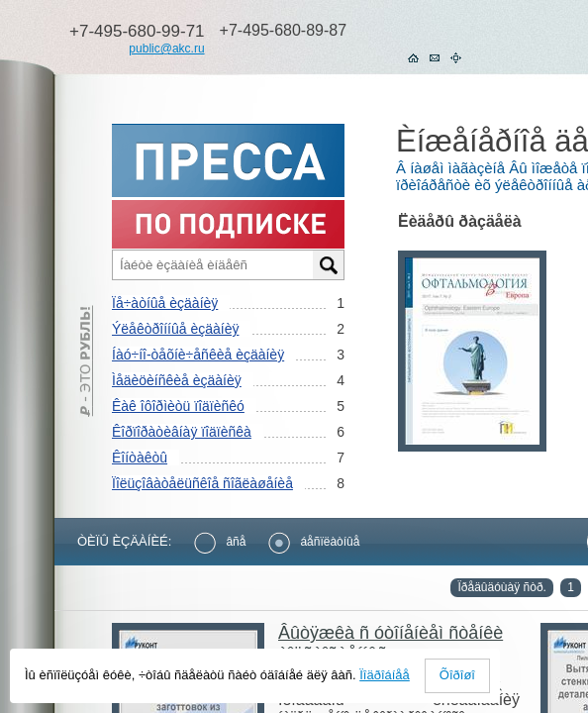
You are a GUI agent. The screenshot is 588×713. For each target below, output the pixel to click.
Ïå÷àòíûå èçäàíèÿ (165, 303)
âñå (220, 542)
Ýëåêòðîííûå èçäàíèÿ (175, 329)
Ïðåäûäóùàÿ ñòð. (501, 587)
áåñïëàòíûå (314, 542)
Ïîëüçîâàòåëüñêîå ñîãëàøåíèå (202, 483)
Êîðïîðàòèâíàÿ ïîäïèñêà (182, 432)
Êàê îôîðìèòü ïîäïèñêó (178, 406)
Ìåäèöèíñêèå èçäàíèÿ (177, 380)
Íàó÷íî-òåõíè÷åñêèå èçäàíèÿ (198, 355)
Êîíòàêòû (140, 458)
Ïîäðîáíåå (385, 675)
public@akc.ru (166, 49)
